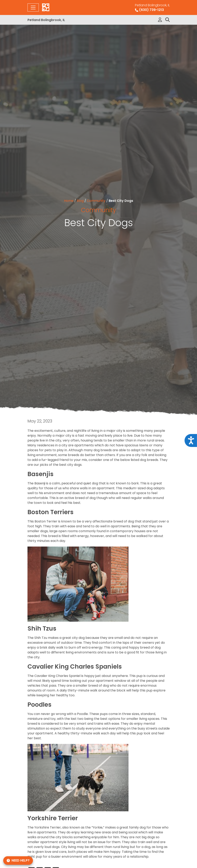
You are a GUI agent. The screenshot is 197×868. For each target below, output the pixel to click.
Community (96, 201)
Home (69, 201)
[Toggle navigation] (33, 7)
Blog (80, 201)
